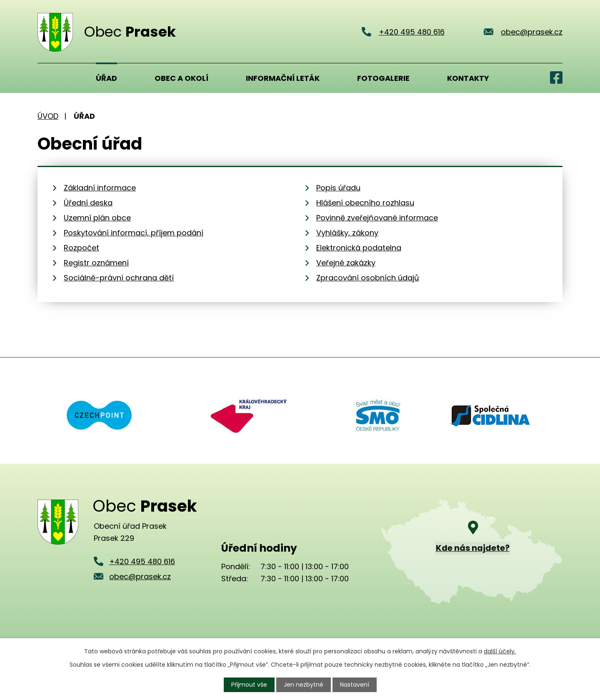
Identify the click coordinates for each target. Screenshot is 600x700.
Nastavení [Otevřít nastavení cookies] (355, 685)
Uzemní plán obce (97, 218)
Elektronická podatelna (359, 248)
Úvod (48, 78)
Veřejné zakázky (346, 263)
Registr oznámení (96, 263)
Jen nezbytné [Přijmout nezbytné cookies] (304, 685)
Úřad (106, 78)
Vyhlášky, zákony (347, 233)
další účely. (500, 651)
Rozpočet (81, 248)
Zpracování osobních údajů (368, 278)
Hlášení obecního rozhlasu (365, 203)
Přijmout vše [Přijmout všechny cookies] (249, 685)
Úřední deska (88, 203)
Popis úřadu (338, 188)
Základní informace (100, 188)
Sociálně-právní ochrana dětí (119, 278)
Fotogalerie (383, 78)
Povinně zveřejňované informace (377, 218)
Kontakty (468, 78)
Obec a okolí (181, 78)
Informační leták (283, 78)
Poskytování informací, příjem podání (134, 233)
